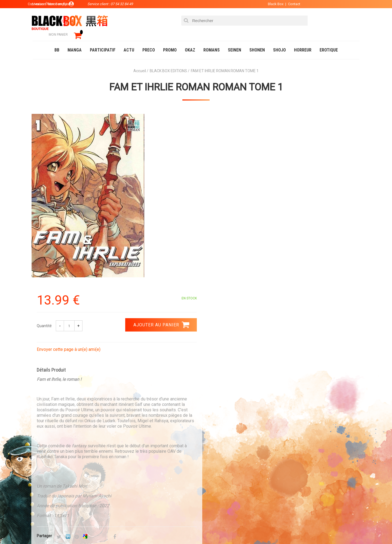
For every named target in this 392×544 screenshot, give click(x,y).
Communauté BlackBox (113, 529)
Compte (206, 467)
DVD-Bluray (72, 529)
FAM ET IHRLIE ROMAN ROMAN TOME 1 (196, 79)
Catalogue (43, 529)
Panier (205, 458)
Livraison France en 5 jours (313, 411)
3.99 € (47, 412)
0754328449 (218, 407)
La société (146, 458)
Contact (291, 4)
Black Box (272, 4)
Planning (145, 484)
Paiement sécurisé (146, 407)
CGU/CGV (206, 484)
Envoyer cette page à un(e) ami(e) (233, 174)
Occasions (154, 529)
